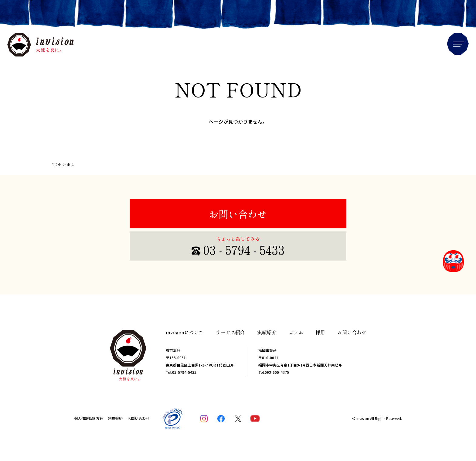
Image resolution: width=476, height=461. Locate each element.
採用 (320, 332)
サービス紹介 (230, 332)
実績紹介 (267, 332)
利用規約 (115, 418)
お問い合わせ (238, 214)
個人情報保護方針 (89, 418)
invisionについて (185, 332)
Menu (458, 44)
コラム (296, 332)
